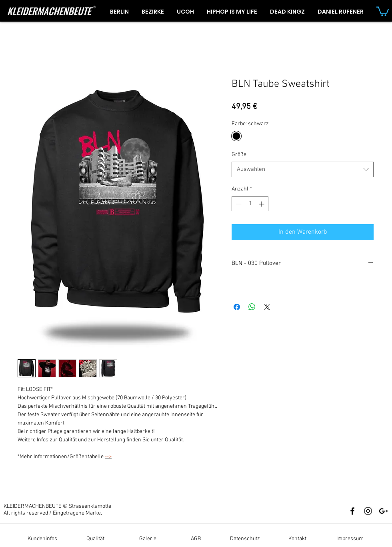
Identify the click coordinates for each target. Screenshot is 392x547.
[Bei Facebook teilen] (237, 307)
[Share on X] (267, 307)
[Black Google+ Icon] (384, 511)
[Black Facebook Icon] (352, 511)
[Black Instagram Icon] (368, 511)
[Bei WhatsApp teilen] (252, 307)
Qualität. (174, 440)
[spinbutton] (250, 204)
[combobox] (303, 169)
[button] (383, 11)
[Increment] (262, 204)
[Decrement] (238, 204)
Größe (239, 155)
